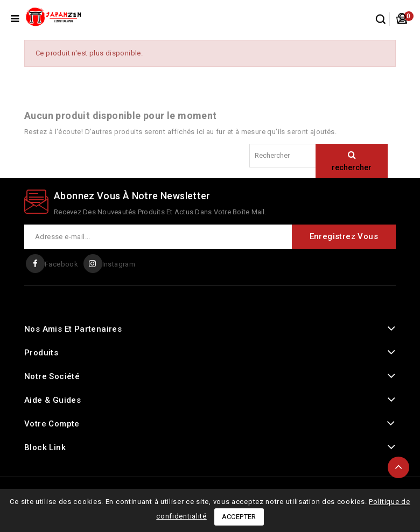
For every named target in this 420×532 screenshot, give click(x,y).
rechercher (352, 167)
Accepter (239, 517)
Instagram (119, 264)
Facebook (61, 264)
